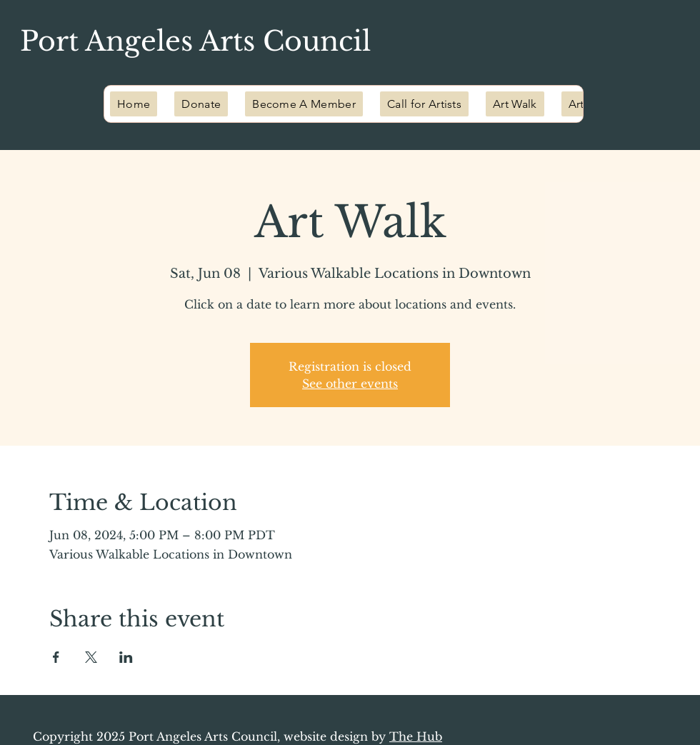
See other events (350, 384)
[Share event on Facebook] (56, 657)
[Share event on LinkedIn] (126, 657)
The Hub (416, 736)
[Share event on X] (91, 657)
